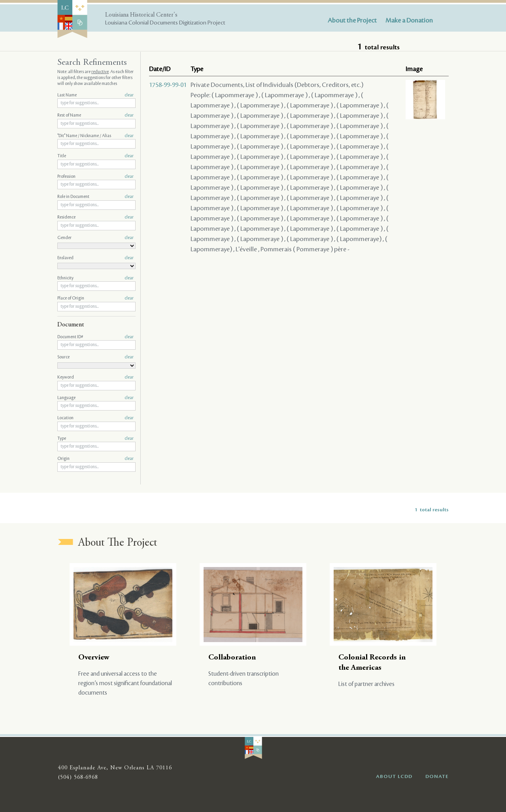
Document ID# (95, 337)
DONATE (437, 776)
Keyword (95, 377)
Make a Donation (409, 21)
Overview (94, 658)
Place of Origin (95, 298)
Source (95, 357)
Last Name (95, 95)
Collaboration (232, 658)
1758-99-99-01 (168, 85)
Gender (95, 238)
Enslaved (95, 258)
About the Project (352, 21)
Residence (95, 217)
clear (129, 95)
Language (95, 398)
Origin (95, 459)
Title (95, 156)
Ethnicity (95, 278)
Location (95, 418)
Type (95, 439)
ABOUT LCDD (394, 776)
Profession (95, 177)
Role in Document (95, 197)
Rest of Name (95, 115)
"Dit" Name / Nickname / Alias (95, 136)
